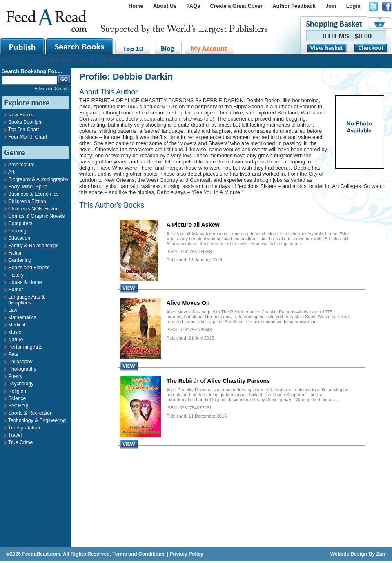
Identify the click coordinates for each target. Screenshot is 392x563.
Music (15, 332)
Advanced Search (51, 89)
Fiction (16, 253)
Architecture (21, 165)
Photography (22, 369)
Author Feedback (294, 6)
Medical (17, 325)
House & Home (25, 282)
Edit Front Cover (23, 59)
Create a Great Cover (236, 6)
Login (353, 6)
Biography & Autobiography (38, 179)
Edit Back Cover (72, 59)
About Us (165, 6)
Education (19, 238)
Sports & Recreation (30, 413)
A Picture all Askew (193, 225)
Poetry (15, 376)
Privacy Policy (186, 554)
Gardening (20, 260)
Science (17, 398)
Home (136, 6)
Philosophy (20, 362)
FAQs (194, 6)
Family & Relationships (33, 246)
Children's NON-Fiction (33, 209)
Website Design (349, 554)
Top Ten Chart (23, 130)
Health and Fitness (29, 268)
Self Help (18, 406)
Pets (13, 354)
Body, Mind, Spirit (27, 187)
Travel (15, 435)
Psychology (21, 384)
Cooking (17, 231)
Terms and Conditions (138, 554)
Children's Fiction (27, 201)
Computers (20, 223)
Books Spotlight (25, 122)
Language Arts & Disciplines (26, 300)
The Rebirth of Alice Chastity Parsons (218, 381)
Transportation (24, 428)
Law (13, 310)
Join (331, 6)
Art (11, 172)
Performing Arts (25, 347)
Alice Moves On (188, 303)
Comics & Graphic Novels (37, 216)
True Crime (20, 442)
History (16, 275)
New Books (21, 115)
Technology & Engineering (37, 420)
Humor (16, 290)
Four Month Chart (28, 137)
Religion (17, 391)
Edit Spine (111, 59)
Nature (16, 340)
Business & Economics (33, 194)
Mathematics (22, 317)
